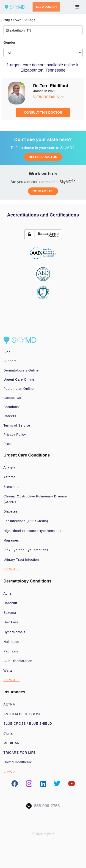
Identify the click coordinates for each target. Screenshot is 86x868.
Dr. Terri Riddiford (51, 86)
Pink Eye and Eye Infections (26, 550)
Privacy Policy (15, 435)
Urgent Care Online (19, 379)
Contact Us (12, 398)
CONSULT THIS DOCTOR (43, 112)
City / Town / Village (19, 20)
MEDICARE (13, 743)
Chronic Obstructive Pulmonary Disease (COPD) (35, 499)
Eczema (10, 613)
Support (10, 361)
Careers (10, 416)
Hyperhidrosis (14, 632)
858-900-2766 (43, 806)
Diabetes (10, 511)
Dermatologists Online (21, 370)
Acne (7, 593)
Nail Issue (11, 642)
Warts (8, 670)
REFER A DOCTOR (43, 157)
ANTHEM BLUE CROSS (22, 714)
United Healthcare (18, 762)
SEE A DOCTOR (46, 7)
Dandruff (10, 603)
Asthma (9, 477)
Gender (10, 42)
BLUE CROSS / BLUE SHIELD (28, 724)
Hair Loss (11, 622)
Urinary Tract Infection (21, 560)
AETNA (9, 704)
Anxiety (9, 467)
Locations (11, 407)
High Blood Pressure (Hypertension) (32, 531)
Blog (7, 352)
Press (8, 444)
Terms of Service (17, 425)
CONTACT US (43, 191)
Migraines (11, 540)
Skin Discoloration (18, 661)
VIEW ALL (11, 569)
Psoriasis (11, 651)
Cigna (8, 733)
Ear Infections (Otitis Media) (26, 521)
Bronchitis (11, 487)
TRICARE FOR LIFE (20, 753)
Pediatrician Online (19, 389)
